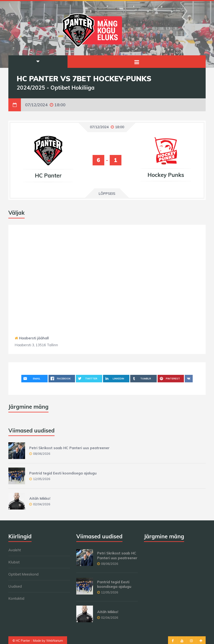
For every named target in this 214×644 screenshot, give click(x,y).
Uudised (15, 586)
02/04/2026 (42, 504)
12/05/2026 (42, 479)
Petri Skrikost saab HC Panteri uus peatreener (69, 448)
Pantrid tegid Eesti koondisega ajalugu (63, 473)
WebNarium (55, 641)
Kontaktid (16, 598)
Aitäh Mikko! (40, 498)
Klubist (14, 562)
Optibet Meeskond (23, 574)
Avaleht (15, 550)
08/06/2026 (42, 454)
